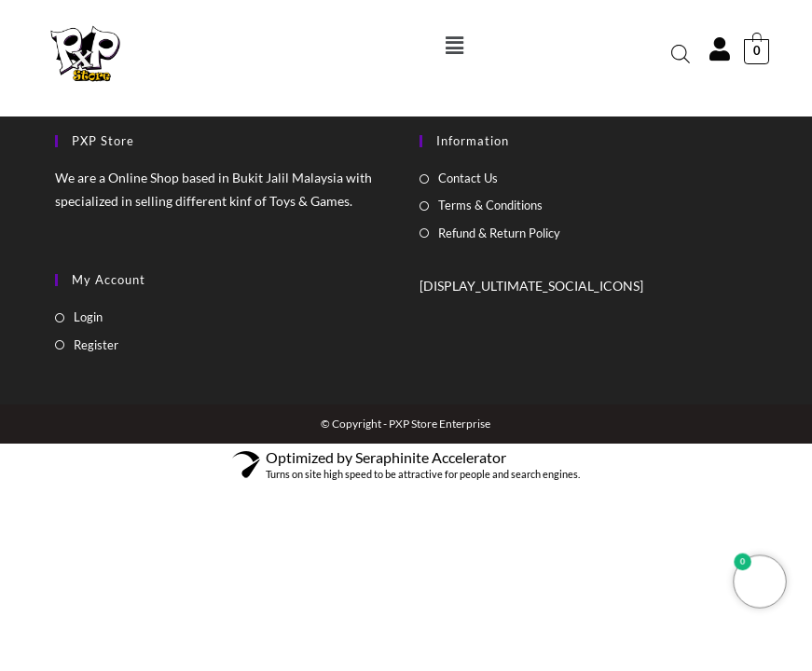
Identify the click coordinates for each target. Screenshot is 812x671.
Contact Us (468, 178)
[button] (455, 45)
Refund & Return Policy (499, 233)
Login (88, 317)
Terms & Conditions (490, 205)
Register (96, 345)
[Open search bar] (681, 54)
